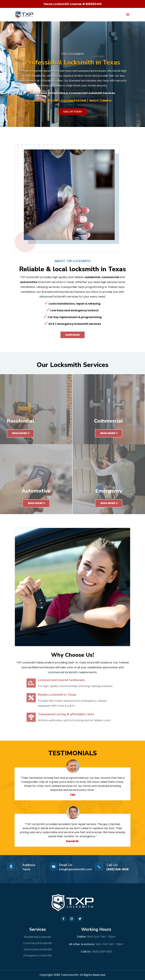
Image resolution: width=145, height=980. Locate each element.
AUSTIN (52, 101)
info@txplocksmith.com (75, 869)
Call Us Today (73, 112)
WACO (94, 101)
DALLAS (39, 101)
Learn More (72, 335)
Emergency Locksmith (38, 955)
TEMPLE (106, 101)
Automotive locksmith (38, 949)
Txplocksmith (70, 975)
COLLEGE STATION (73, 101)
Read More (20, 433)
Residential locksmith (38, 937)
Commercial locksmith (38, 943)
